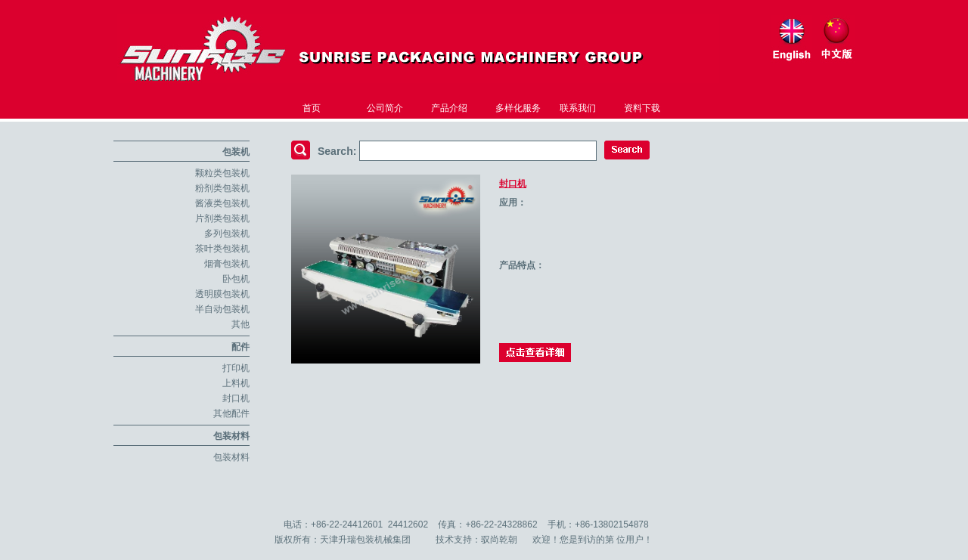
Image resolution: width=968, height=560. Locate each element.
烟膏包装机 (227, 264)
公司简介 (385, 108)
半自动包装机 (222, 309)
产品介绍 (449, 108)
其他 (240, 324)
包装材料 (231, 436)
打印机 (236, 368)
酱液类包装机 (222, 203)
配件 (240, 347)
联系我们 (578, 108)
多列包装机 (227, 234)
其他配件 (231, 413)
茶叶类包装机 (222, 249)
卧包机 (236, 279)
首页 (312, 108)
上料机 (236, 383)
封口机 (236, 398)
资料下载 (642, 108)
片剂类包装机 (222, 218)
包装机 (236, 152)
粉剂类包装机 (222, 188)
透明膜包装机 (222, 294)
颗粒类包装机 (222, 173)
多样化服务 (518, 108)
